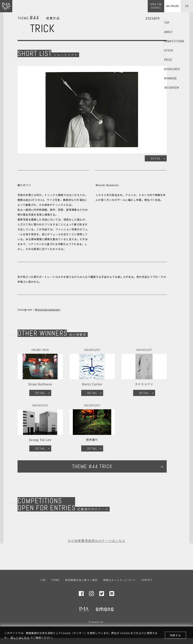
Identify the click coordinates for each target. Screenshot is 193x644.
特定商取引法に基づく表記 (81, 580)
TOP (167, 23)
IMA (84, 609)
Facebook (81, 594)
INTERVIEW (172, 88)
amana (105, 609)
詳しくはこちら (20, 638)
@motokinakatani (48, 310)
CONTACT (147, 580)
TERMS (55, 580)
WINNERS (170, 78)
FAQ (43, 580)
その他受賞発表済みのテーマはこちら (96, 541)
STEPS (169, 50)
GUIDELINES (172, 69)
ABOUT (168, 32)
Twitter (102, 594)
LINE (112, 594)
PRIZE (168, 60)
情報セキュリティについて (119, 580)
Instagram (91, 594)
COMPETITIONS (174, 41)
